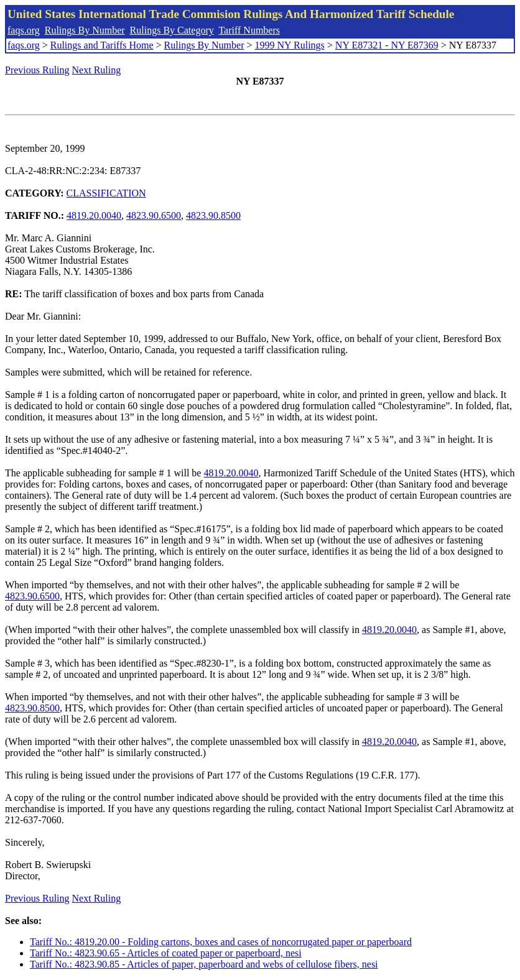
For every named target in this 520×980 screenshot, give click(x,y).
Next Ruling (97, 70)
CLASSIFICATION (106, 193)
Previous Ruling (37, 70)
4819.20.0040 (94, 215)
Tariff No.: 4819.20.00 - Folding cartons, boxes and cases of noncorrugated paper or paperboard (221, 942)
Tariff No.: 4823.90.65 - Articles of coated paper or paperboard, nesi (166, 953)
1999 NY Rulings (290, 45)
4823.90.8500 (213, 215)
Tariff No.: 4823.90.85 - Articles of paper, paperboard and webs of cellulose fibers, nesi (204, 964)
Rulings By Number (85, 30)
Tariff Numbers (249, 30)
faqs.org (24, 30)
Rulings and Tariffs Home (102, 45)
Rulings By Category (172, 30)
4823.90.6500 (154, 215)
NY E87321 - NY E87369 (387, 45)
